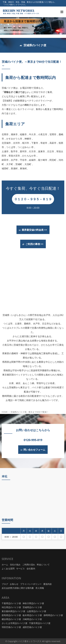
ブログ (5, 584)
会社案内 (31, 569)
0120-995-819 (33, 440)
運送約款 (48, 584)
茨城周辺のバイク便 (32, 607)
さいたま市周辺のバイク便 (15, 623)
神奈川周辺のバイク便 (33, 603)
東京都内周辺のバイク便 (13, 611)
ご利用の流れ (29, 565)
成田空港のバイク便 (32, 627)
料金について (43, 565)
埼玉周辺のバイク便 (11, 607)
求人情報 (40, 588)
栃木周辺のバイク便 (32, 615)
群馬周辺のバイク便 (11, 615)
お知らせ (14, 584)
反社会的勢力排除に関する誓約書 (18, 588)
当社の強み (15, 565)
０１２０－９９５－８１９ (33, 199)
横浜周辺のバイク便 (11, 619)
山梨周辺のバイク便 (36, 611)
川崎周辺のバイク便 (32, 619)
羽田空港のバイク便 (11, 627)
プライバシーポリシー (31, 584)
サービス (20, 569)
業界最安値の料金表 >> (33, 230)
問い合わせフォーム (33, 450)
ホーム (5, 565)
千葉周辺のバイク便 (11, 603)
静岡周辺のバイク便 (53, 615)
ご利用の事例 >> (33, 244)
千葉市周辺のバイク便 (40, 623)
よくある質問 (8, 569)
